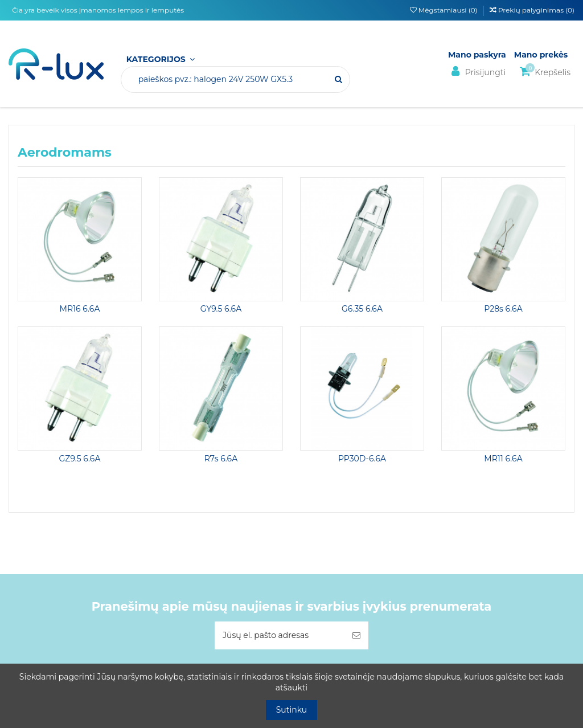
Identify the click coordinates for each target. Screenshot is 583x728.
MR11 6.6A (503, 459)
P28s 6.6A (503, 309)
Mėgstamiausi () (445, 10)
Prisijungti (477, 71)
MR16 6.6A (80, 309)
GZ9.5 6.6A (79, 459)
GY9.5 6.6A (221, 309)
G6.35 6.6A (362, 309)
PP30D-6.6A (362, 459)
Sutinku (292, 710)
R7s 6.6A (221, 459)
